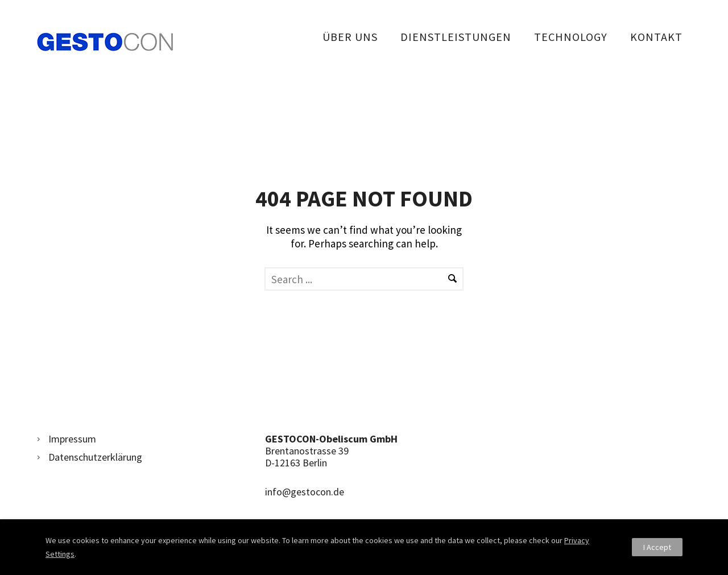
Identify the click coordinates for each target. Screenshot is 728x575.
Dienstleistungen (456, 37)
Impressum (72, 439)
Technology (571, 37)
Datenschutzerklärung (95, 457)
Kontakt (656, 37)
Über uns (350, 37)
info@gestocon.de (305, 492)
